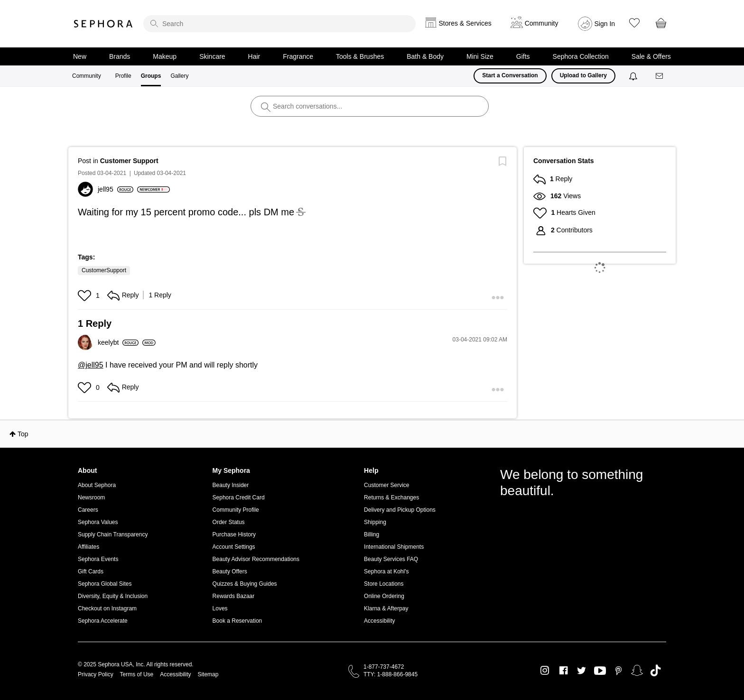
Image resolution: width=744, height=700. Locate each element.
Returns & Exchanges (391, 497)
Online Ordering (384, 596)
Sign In (605, 24)
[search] (279, 24)
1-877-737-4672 (384, 667)
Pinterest (618, 671)
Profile (123, 76)
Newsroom (91, 497)
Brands (120, 56)
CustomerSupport (104, 270)
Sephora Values (98, 522)
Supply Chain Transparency (113, 534)
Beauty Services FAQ (391, 559)
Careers (88, 510)
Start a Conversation (510, 75)
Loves (220, 608)
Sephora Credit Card (239, 497)
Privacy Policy (96, 674)
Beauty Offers (230, 571)
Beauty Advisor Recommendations (256, 559)
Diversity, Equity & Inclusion (113, 596)
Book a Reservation (237, 621)
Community (87, 76)
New (80, 56)
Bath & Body (425, 56)
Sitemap (208, 674)
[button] (86, 295)
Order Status (229, 522)
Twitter (581, 671)
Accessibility (379, 621)
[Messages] (660, 76)
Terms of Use (137, 674)
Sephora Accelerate (103, 621)
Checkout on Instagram (107, 608)
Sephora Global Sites (105, 584)
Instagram (545, 671)
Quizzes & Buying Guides (245, 584)
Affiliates (88, 547)
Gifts (523, 56)
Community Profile (236, 510)
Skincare (212, 56)
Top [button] (23, 434)
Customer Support (129, 161)
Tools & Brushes (360, 56)
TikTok (656, 671)
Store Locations (384, 584)
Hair (254, 56)
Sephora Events (98, 559)
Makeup (165, 56)
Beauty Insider (231, 485)
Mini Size (480, 56)
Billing (372, 534)
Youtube (600, 671)
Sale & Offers (651, 56)
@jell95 (91, 365)
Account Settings (234, 547)
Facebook (563, 671)
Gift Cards (91, 571)
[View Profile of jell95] (116, 189)
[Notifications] (634, 76)
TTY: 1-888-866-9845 (391, 674)
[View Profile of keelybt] (118, 342)
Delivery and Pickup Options (400, 510)
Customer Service (386, 485)
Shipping (375, 522)
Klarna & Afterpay (386, 608)
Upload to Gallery (583, 75)
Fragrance (298, 56)
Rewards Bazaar (234, 596)
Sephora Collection (581, 56)
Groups (151, 76)
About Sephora (97, 485)
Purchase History (234, 534)
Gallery (179, 76)
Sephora (103, 24)
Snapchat (637, 671)
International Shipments (394, 547)
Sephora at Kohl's (386, 571)
